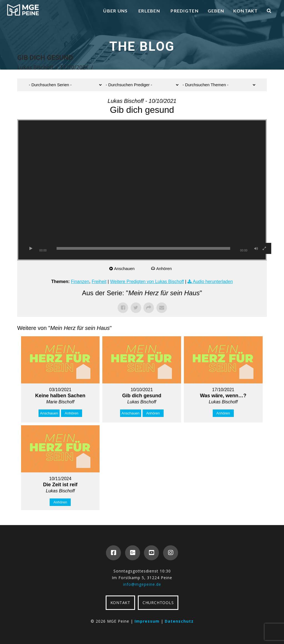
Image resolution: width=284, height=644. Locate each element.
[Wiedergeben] (31, 248)
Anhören (164, 268)
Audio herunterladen (213, 282)
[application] (142, 190)
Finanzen (80, 282)
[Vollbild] (264, 248)
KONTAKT (120, 603)
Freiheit (99, 282)
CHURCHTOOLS (158, 603)
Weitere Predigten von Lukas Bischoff (147, 282)
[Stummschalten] (256, 248)
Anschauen (125, 268)
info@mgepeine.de (142, 584)
